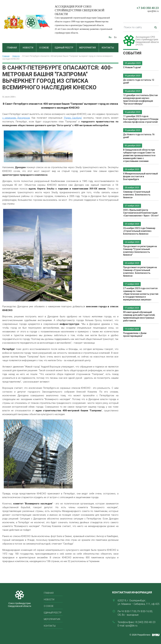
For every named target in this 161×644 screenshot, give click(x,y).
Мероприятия (87, 48)
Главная (12, 48)
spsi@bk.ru (153, 11)
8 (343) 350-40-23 (145, 622)
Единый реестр (64, 48)
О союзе (44, 48)
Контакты (108, 48)
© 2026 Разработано (140, 635)
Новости (28, 48)
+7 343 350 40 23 (148, 8)
